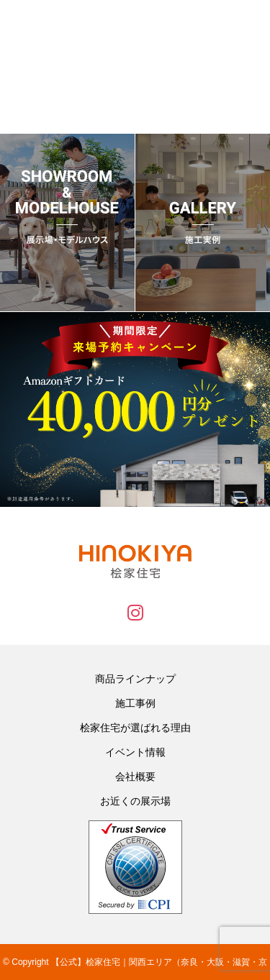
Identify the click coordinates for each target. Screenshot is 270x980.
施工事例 (135, 703)
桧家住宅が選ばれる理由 (135, 728)
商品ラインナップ (135, 679)
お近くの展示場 (135, 801)
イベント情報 (135, 752)
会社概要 (135, 777)
